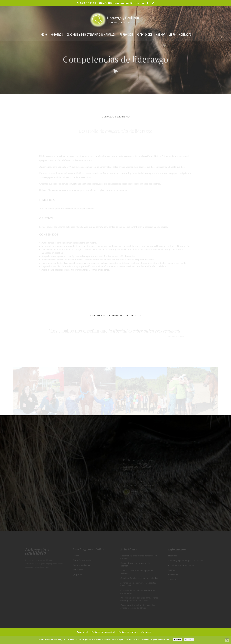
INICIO (43, 35)
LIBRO (172, 35)
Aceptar (178, 639)
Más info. (189, 639)
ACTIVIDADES (144, 35)
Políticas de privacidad (103, 632)
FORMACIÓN (126, 35)
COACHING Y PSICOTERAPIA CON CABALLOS (91, 35)
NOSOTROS (57, 35)
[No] (227, 640)
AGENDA (161, 35)
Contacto (146, 632)
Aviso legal (82, 632)
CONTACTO (185, 35)
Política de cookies (128, 632)
